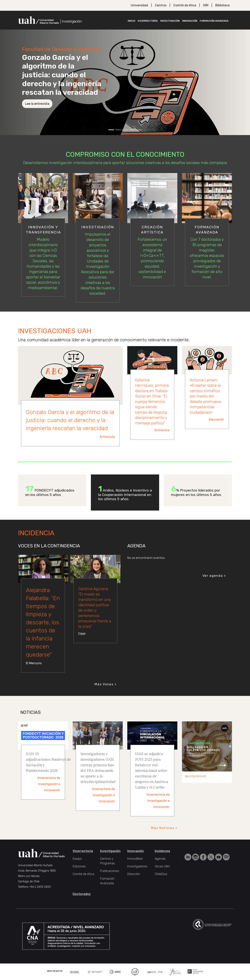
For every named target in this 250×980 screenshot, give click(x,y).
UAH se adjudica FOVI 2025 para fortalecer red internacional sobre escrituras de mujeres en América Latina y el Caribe (152, 771)
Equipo (77, 859)
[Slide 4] (132, 130)
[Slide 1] (111, 130)
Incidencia (162, 851)
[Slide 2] (118, 130)
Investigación (170, 21)
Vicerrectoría (148, 21)
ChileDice (161, 874)
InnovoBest (135, 859)
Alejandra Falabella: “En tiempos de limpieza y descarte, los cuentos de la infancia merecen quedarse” (43, 622)
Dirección (134, 874)
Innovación (190, 21)
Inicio (131, 21)
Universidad (139, 5)
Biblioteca (222, 5)
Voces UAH (162, 866)
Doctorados (82, 894)
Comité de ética (185, 5)
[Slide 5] (139, 130)
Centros (161, 5)
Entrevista (107, 437)
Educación (217, 419)
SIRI (206, 5)
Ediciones (79, 866)
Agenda (160, 859)
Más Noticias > (164, 828)
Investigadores (137, 866)
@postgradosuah (196, 776)
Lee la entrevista (37, 104)
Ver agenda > (214, 576)
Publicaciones (110, 871)
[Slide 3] (125, 130)
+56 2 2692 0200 (40, 887)
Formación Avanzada (214, 21)
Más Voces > (106, 684)
